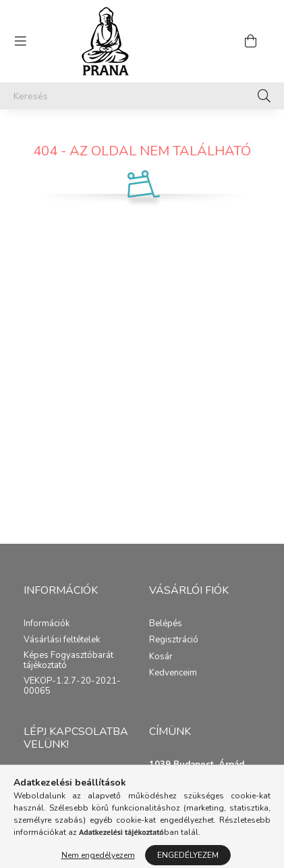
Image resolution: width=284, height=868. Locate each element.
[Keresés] (142, 96)
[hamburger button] (20, 41)
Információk (47, 624)
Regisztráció (174, 640)
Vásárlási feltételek (62, 640)
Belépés (166, 624)
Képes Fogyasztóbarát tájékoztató (68, 661)
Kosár (161, 657)
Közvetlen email (55, 778)
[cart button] (250, 41)
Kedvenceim (173, 673)
